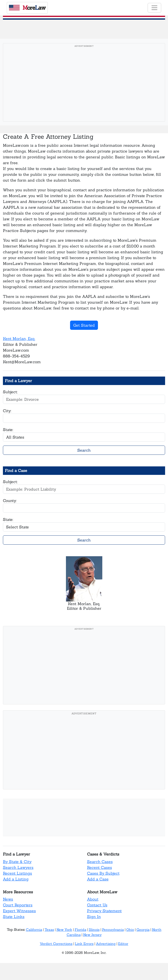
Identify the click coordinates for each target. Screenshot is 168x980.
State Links (14, 917)
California (34, 930)
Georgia (143, 930)
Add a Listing (16, 879)
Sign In (94, 917)
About (93, 899)
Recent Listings (17, 873)
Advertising (106, 944)
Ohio (130, 930)
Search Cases (100, 862)
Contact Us (97, 905)
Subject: (10, 392)
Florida (80, 930)
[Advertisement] (84, 84)
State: (8, 430)
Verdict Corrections (56, 944)
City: (7, 411)
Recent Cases (100, 867)
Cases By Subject (103, 873)
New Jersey (92, 935)
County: (10, 501)
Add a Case (98, 879)
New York (64, 930)
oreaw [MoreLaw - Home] (27, 8)
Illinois (94, 930)
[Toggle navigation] (154, 8)
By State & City (17, 862)
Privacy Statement (104, 911)
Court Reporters (18, 905)
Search (84, 450)
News (8, 899)
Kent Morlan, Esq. (19, 339)
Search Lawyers (18, 867)
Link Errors (84, 944)
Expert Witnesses (19, 911)
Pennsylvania (113, 930)
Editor (123, 944)
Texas (49, 930)
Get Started (84, 325)
